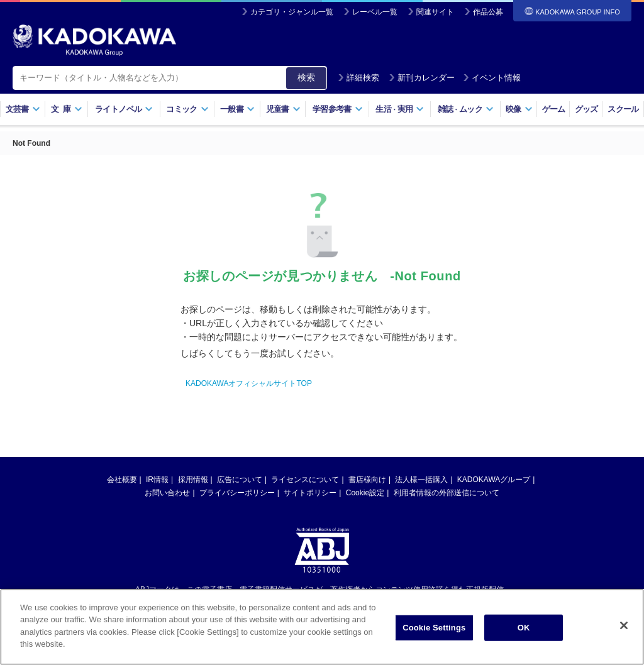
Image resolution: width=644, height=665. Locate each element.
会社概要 (122, 480)
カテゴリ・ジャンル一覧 (292, 12)
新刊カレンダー (422, 78)
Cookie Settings (434, 628)
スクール (623, 109)
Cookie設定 (365, 493)
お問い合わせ (167, 493)
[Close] (624, 625)
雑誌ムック (466, 109)
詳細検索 (358, 78)
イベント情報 (492, 78)
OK (524, 628)
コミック (187, 109)
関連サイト (435, 12)
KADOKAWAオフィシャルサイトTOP (249, 383)
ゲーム (554, 109)
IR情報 (157, 480)
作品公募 (488, 12)
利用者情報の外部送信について (447, 493)
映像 (519, 109)
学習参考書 (338, 109)
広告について (240, 480)
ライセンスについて (305, 480)
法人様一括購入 (421, 480)
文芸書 (23, 109)
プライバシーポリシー (237, 493)
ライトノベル (124, 109)
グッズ (586, 109)
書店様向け (367, 480)
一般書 (237, 109)
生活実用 (400, 109)
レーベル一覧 (375, 12)
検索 (306, 77)
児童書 (283, 109)
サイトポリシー (310, 493)
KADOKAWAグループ (494, 480)
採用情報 (193, 480)
